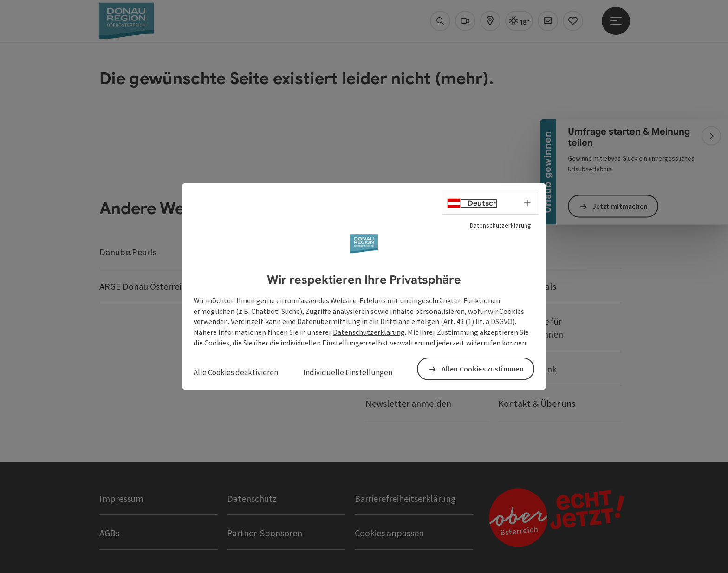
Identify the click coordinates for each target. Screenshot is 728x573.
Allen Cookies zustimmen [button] (483, 369)
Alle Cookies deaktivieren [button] (236, 372)
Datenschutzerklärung (500, 225)
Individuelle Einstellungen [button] (348, 372)
